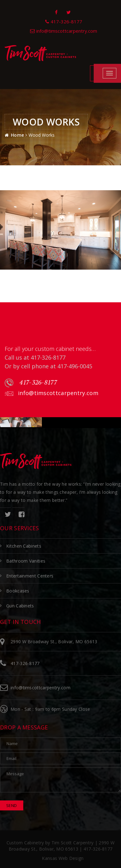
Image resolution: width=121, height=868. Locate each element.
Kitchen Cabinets (24, 546)
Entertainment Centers (30, 576)
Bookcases (18, 591)
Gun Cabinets (20, 606)
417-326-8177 (31, 383)
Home (17, 135)
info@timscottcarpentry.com (52, 393)
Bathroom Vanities (26, 561)
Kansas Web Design (63, 858)
